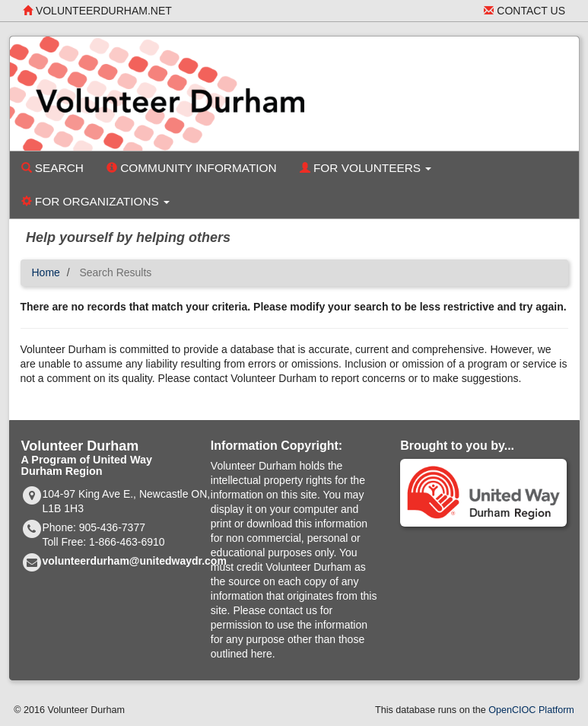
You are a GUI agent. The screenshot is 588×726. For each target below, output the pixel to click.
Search (52, 168)
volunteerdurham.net (97, 11)
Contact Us (524, 11)
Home (46, 272)
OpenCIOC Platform (531, 710)
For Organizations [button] (96, 201)
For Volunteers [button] (366, 168)
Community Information (192, 168)
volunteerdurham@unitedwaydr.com (135, 561)
